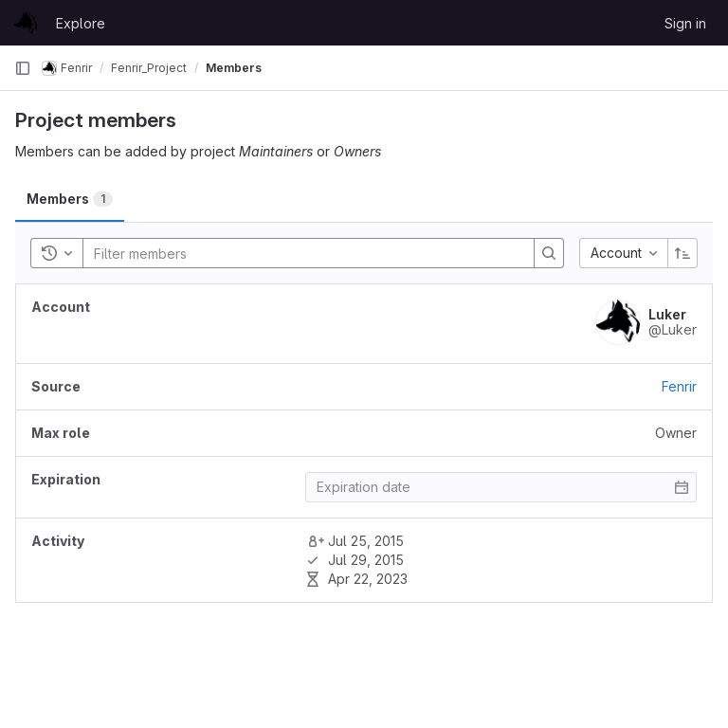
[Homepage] (26, 23)
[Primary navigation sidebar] (23, 68)
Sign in (685, 23)
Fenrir (679, 386)
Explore (81, 23)
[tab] (70, 199)
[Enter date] (501, 487)
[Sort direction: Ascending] (682, 253)
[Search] (208, 253)
